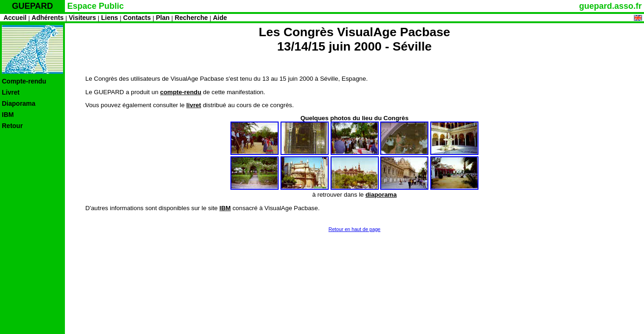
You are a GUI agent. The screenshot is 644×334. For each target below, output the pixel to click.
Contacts (137, 18)
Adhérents (48, 18)
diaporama (381, 195)
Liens (110, 18)
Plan (163, 18)
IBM (8, 115)
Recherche (191, 18)
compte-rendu (181, 92)
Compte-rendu (24, 81)
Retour (12, 126)
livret (194, 105)
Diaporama (19, 103)
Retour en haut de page (355, 229)
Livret (11, 92)
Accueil (15, 18)
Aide (220, 18)
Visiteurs (82, 18)
